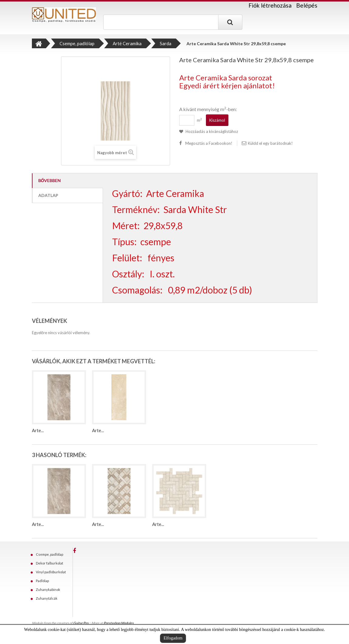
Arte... (38, 430)
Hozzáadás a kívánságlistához (211, 131)
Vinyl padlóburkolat (51, 572)
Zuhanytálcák (47, 598)
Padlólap (42, 581)
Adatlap (48, 195)
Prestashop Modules (119, 623)
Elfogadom (173, 638)
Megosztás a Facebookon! (209, 143)
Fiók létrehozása (270, 5)
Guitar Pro (81, 623)
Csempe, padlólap (50, 554)
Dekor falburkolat (50, 563)
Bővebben (50, 180)
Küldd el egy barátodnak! (270, 143)
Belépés (307, 5)
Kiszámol (217, 120)
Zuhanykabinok (48, 590)
